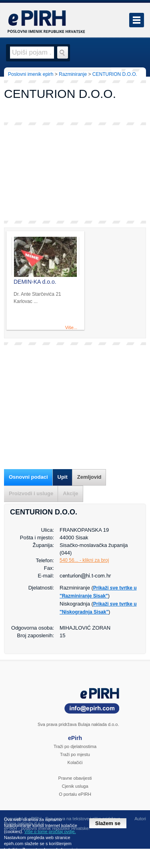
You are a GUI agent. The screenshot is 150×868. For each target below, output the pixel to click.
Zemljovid (89, 477)
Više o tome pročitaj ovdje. (50, 831)
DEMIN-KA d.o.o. (35, 282)
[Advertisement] (75, 173)
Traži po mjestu (75, 754)
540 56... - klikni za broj (84, 560)
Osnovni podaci (28, 477)
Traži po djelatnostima (75, 746)
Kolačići (75, 762)
